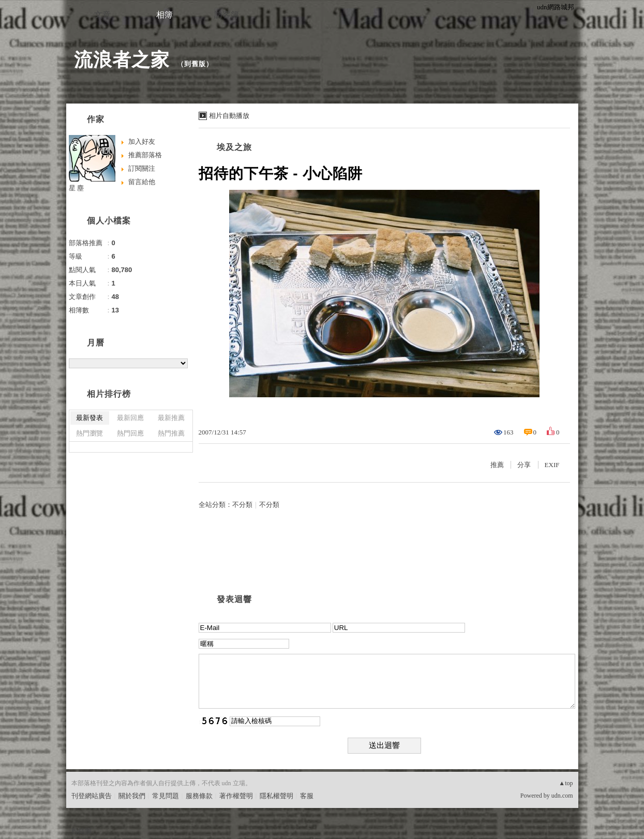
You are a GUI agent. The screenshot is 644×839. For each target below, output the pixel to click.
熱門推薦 (171, 433)
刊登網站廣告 (92, 796)
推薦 (497, 465)
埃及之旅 (234, 147)
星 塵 (77, 188)
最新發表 (89, 418)
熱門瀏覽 (89, 433)
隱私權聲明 (276, 796)
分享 (524, 465)
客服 (307, 796)
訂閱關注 (142, 168)
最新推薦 (171, 418)
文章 (102, 15)
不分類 (242, 505)
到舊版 (195, 64)
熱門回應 (130, 433)
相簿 (164, 15)
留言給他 (142, 182)
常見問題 (166, 796)
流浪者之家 (122, 60)
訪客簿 (227, 15)
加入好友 (142, 141)
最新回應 (130, 418)
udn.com (562, 796)
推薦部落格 (145, 155)
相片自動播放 (229, 116)
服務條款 (199, 796)
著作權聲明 (236, 796)
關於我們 (132, 796)
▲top (566, 783)
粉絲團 (81, 831)
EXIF (552, 465)
